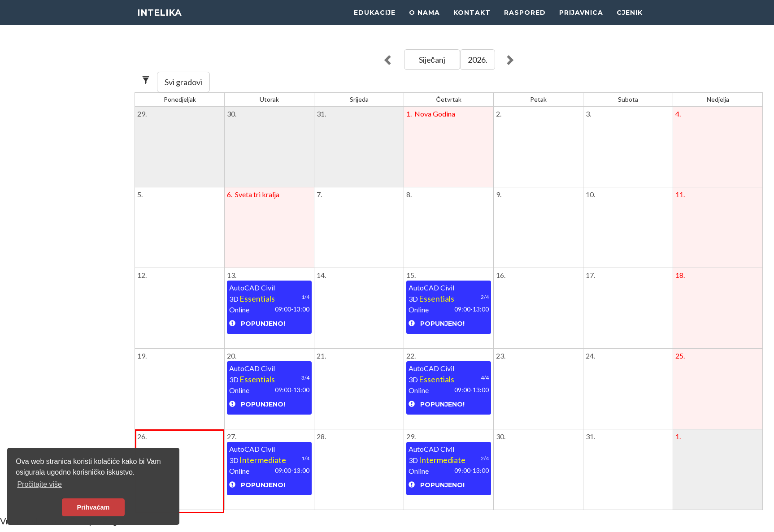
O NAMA (424, 22)
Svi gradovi (183, 82)
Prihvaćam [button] (93, 507)
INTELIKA (161, 22)
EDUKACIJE (375, 22)
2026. (478, 60)
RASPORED (525, 22)
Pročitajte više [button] (39, 484)
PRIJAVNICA (581, 22)
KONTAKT (472, 22)
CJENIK (630, 22)
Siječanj (432, 60)
